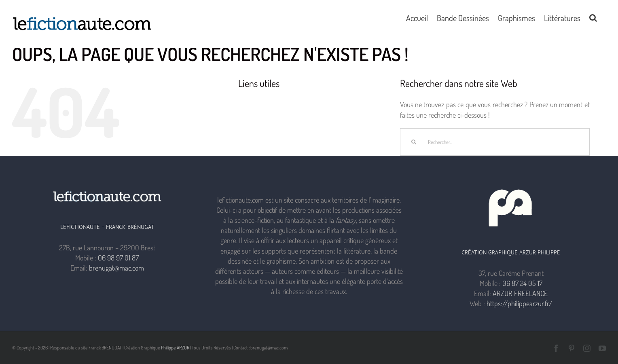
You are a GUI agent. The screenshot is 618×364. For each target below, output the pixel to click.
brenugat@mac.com (116, 268)
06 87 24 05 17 (522, 283)
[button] (593, 17)
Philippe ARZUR (175, 348)
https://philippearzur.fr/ (520, 303)
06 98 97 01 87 (118, 258)
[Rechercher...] (495, 142)
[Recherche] (414, 142)
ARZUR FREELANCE (520, 293)
